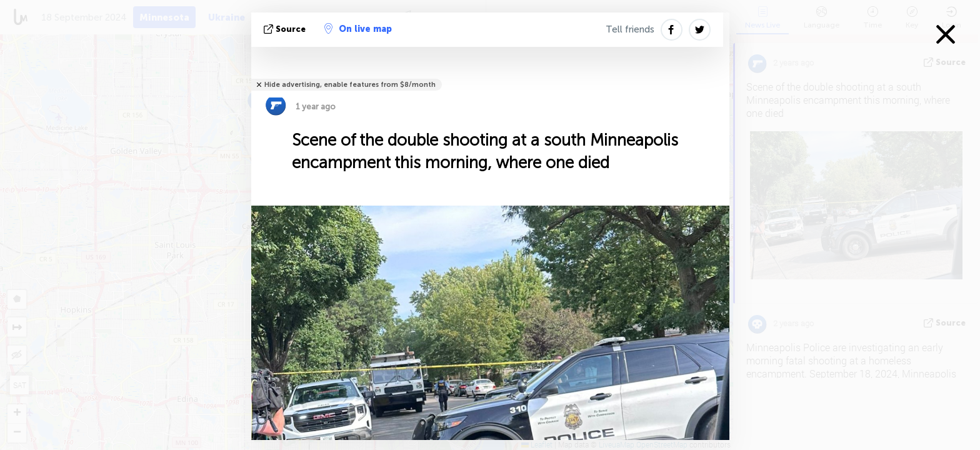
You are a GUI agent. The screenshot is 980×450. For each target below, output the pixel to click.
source (286, 29)
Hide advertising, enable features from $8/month (350, 85)
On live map (358, 29)
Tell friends (630, 29)
